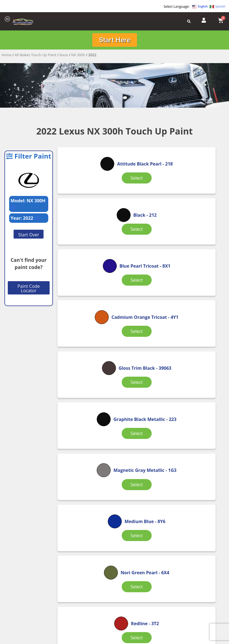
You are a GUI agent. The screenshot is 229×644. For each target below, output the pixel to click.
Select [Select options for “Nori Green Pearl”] (198, 340)
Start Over (29, 237)
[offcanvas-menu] (7, 19)
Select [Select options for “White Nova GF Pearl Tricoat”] (142, 483)
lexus (64, 57)
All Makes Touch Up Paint (36, 57)
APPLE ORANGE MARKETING (184, 639)
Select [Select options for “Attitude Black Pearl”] (85, 201)
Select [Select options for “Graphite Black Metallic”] (198, 270)
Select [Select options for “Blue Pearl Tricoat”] (198, 201)
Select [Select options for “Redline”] (85, 407)
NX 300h (78, 57)
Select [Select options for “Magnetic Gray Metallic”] (85, 340)
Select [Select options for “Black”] (142, 197)
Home (6, 57)
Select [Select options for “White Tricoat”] (198, 480)
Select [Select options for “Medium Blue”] (142, 340)
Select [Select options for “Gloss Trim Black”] (142, 270)
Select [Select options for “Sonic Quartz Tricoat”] (198, 410)
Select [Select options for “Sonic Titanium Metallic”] (85, 480)
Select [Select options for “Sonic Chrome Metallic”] (142, 410)
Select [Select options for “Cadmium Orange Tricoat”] (85, 274)
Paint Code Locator (29, 290)
